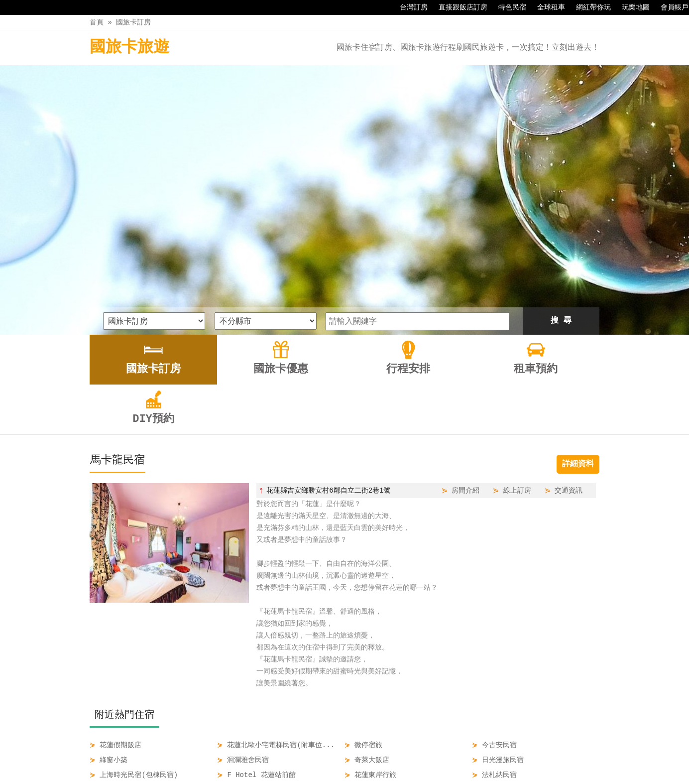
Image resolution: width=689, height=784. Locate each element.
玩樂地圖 (631, 7)
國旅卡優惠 (305, 755)
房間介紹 (465, 364)
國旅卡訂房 (133, 22)
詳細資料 (578, 338)
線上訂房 (517, 364)
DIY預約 (434, 755)
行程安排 (351, 755)
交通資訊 (569, 364)
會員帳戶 (670, 7)
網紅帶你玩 (588, 7)
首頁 (97, 22)
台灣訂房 (409, 7)
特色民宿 (507, 7)
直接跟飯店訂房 (458, 7)
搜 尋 (561, 195)
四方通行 (346, 776)
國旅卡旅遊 (129, 48)
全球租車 (546, 7)
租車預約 (393, 755)
